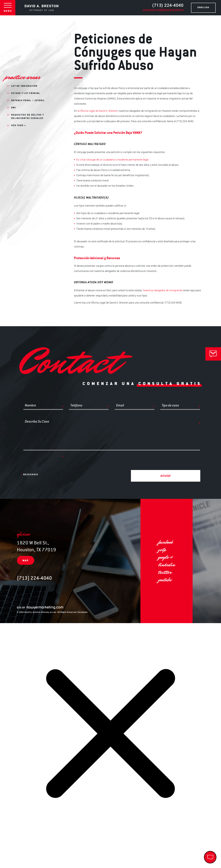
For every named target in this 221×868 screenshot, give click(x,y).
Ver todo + (19, 126)
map (26, 561)
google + (166, 557)
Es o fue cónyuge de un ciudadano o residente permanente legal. (113, 159)
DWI (14, 108)
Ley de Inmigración (24, 86)
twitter (165, 572)
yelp (162, 550)
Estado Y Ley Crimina (25, 93)
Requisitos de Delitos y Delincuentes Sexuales (28, 117)
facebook (165, 542)
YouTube (165, 580)
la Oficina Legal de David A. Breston (98, 111)
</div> (23, 856)
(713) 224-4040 (163, 7)
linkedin (167, 565)
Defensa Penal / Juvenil (28, 101)
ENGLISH (203, 8)
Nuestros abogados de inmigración (163, 290)
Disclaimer (83, 612)
